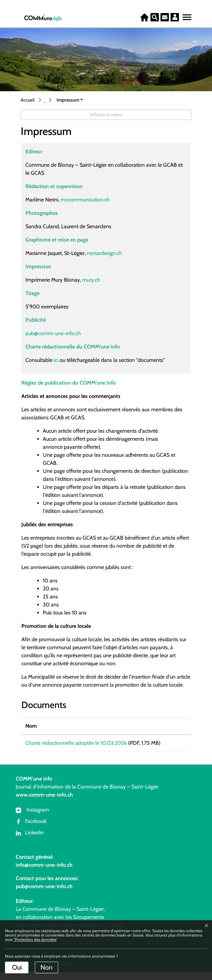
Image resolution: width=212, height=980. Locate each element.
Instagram (32, 818)
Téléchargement (168, 744)
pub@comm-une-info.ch (53, 333)
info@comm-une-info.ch (44, 873)
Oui (17, 967)
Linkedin (30, 841)
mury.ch (95, 280)
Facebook (31, 829)
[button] (70, 100)
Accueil (28, 100)
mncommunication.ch (88, 200)
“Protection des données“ (35, 939)
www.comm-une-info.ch (44, 803)
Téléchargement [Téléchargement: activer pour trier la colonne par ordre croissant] (168, 726)
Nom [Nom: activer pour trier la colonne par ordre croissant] (31, 726)
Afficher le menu (106, 115)
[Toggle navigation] (186, 16)
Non (46, 967)
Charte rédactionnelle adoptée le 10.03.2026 (76, 743)
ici (55, 360)
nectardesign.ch (108, 253)
